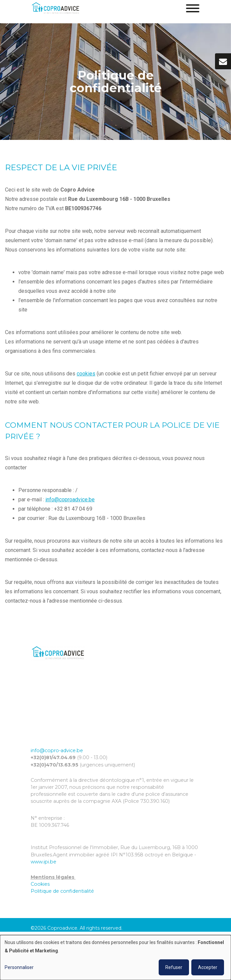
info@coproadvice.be (70, 500)
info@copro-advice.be (57, 750)
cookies (86, 374)
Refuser (174, 967)
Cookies (40, 884)
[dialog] (115, 958)
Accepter (208, 967)
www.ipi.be (43, 862)
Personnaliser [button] (19, 967)
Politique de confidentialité (62, 891)
